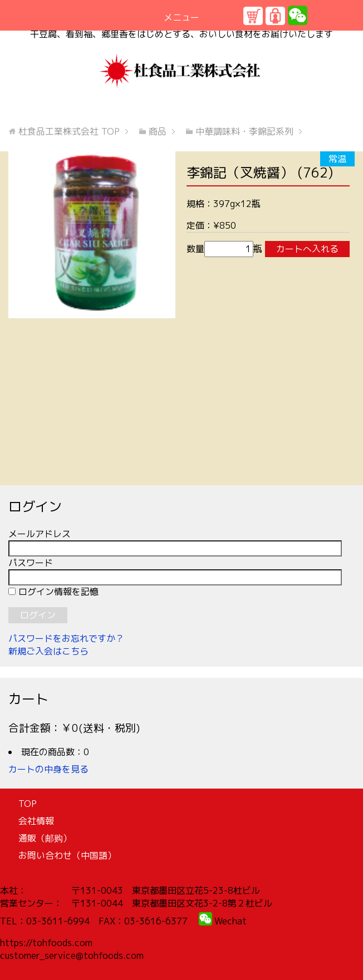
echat (234, 921)
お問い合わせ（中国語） (67, 855)
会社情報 (36, 821)
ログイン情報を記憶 (53, 592)
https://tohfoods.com (46, 943)
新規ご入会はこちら (48, 651)
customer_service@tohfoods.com (72, 956)
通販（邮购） (45, 838)
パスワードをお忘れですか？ (66, 638)
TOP (69, 131)
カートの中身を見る (48, 769)
